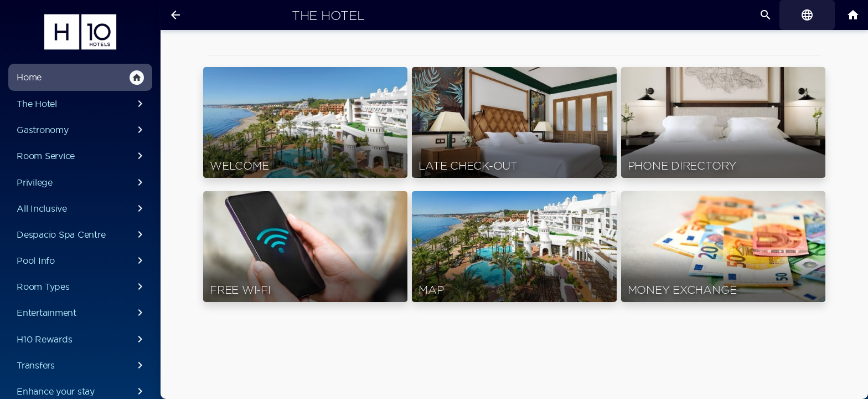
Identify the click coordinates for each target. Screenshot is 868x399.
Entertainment (82, 313)
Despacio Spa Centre (82, 234)
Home (80, 78)
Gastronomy (82, 130)
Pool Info (82, 260)
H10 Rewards (82, 339)
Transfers (82, 365)
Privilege (82, 182)
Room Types (82, 287)
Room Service (82, 156)
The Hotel (82, 104)
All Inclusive (82, 208)
